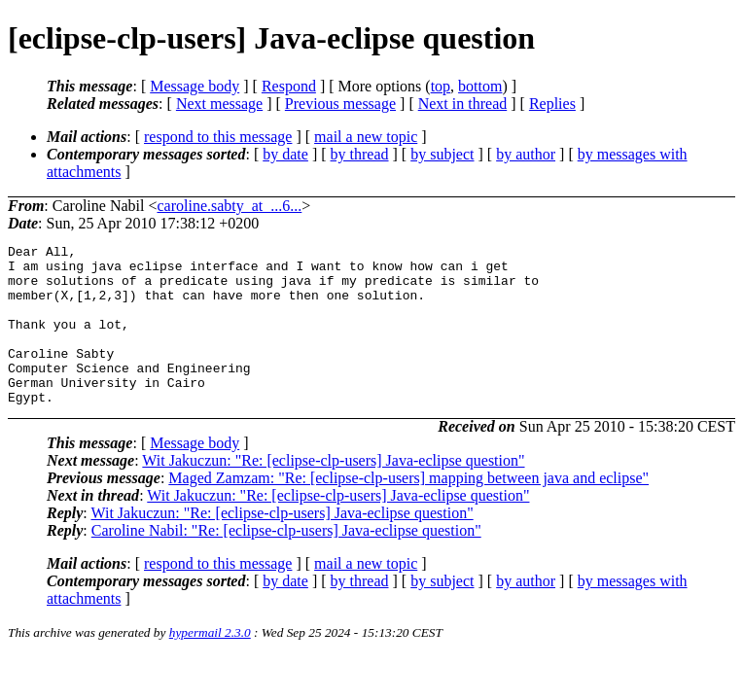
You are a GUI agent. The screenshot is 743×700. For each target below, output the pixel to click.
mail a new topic (366, 137)
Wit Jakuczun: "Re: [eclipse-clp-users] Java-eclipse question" (333, 492)
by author (526, 154)
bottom (480, 86)
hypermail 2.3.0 (210, 665)
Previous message (340, 104)
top (441, 86)
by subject (442, 154)
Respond (289, 86)
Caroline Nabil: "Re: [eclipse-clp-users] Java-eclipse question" (286, 562)
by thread (360, 154)
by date (285, 154)
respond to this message (218, 137)
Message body (195, 86)
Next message (219, 104)
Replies (552, 104)
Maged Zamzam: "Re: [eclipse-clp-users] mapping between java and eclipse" (408, 510)
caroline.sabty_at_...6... (229, 206)
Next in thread (463, 104)
